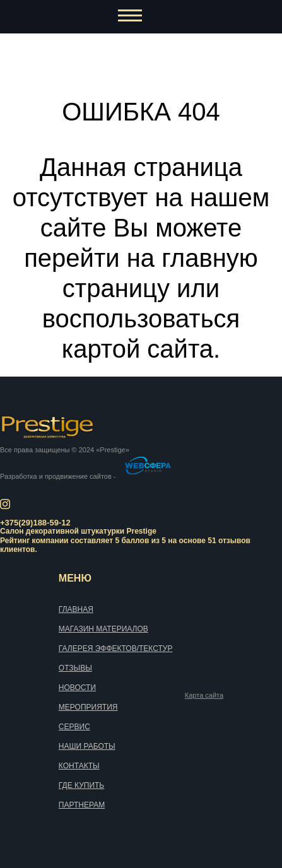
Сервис (74, 727)
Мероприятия (88, 707)
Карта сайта (204, 695)
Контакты (79, 766)
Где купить (81, 785)
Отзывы (75, 668)
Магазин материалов (103, 629)
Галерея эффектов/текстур (116, 648)
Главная (76, 609)
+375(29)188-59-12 (35, 523)
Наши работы (87, 746)
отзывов (234, 541)
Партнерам (82, 805)
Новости (77, 688)
